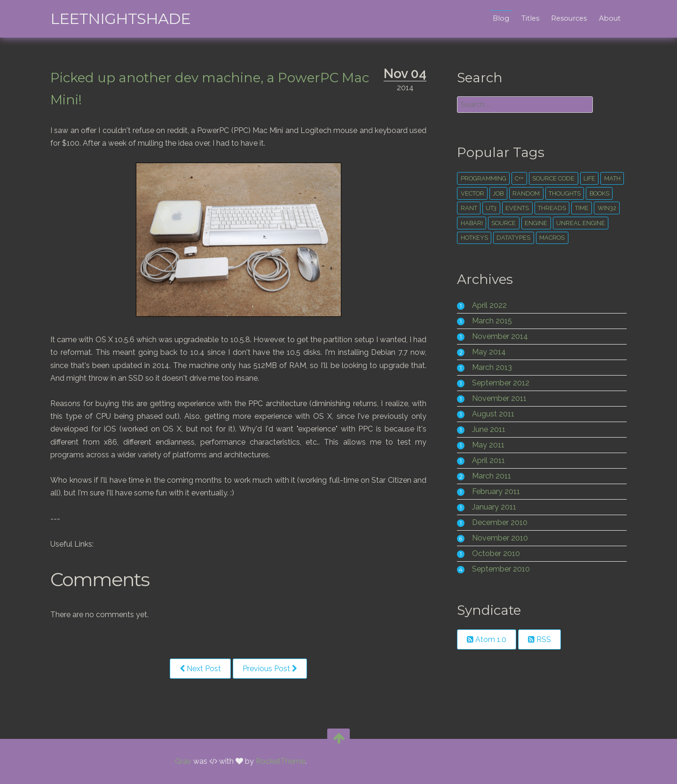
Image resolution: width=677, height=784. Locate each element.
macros (551, 238)
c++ (519, 178)
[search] (524, 105)
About (607, 18)
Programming (483, 178)
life (588, 178)
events (517, 208)
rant (468, 208)
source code (553, 178)
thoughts (564, 193)
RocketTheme (280, 762)
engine (535, 223)
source (503, 223)
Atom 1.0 (486, 639)
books (598, 193)
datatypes (513, 238)
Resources (567, 18)
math (611, 178)
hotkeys (473, 238)
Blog (499, 18)
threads (551, 208)
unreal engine (580, 223)
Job (498, 193)
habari (471, 223)
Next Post (203, 669)
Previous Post (272, 669)
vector (472, 193)
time (581, 208)
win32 (606, 208)
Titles (528, 18)
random (526, 193)
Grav (183, 762)
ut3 (491, 208)
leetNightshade (123, 19)
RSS (539, 639)
